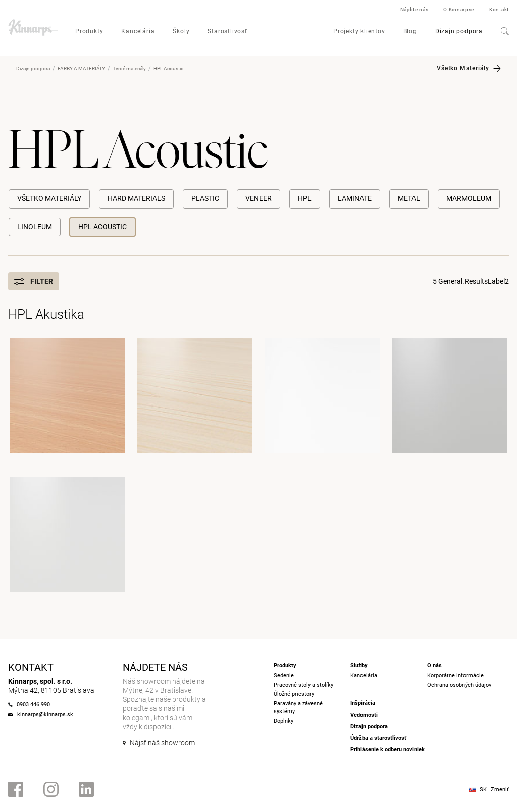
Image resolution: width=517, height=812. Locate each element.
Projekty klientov (359, 31)
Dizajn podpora (459, 31)
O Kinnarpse (459, 9)
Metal (409, 198)
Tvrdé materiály (129, 68)
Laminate (355, 198)
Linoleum (35, 227)
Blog (410, 31)
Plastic (205, 198)
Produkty (89, 31)
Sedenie (284, 675)
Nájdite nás (415, 9)
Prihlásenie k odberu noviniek (387, 750)
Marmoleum (469, 198)
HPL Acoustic (102, 227)
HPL (305, 198)
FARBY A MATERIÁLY (81, 68)
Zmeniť (500, 790)
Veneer (258, 198)
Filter (34, 281)
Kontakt (499, 9)
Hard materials (136, 198)
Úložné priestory (294, 694)
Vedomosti (364, 715)
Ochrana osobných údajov (459, 685)
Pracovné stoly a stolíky (303, 685)
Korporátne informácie (455, 675)
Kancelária (138, 31)
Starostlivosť (227, 31)
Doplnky (283, 721)
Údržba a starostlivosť (378, 738)
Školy (181, 31)
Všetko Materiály (463, 68)
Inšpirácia (363, 703)
